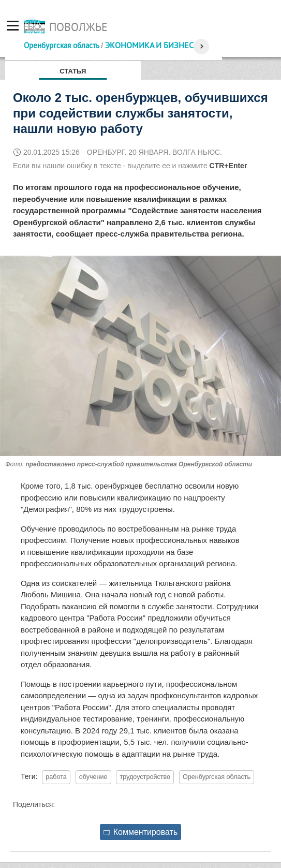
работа (56, 777)
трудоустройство (145, 777)
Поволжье (78, 27)
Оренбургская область (61, 45)
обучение (93, 777)
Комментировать (141, 832)
